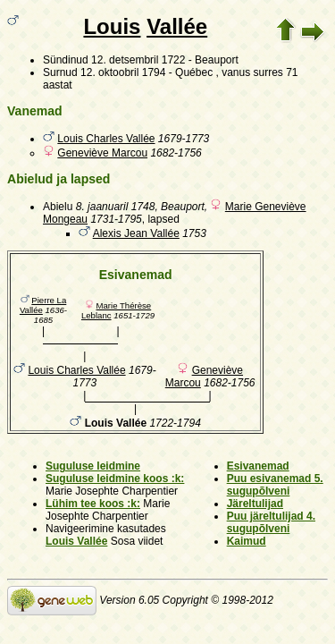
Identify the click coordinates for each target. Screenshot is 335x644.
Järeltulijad (255, 504)
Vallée (177, 26)
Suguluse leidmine (93, 466)
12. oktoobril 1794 (123, 72)
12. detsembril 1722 (138, 60)
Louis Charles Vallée (106, 139)
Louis (112, 26)
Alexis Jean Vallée (136, 233)
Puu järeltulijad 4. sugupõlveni (271, 522)
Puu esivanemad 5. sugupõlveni (275, 485)
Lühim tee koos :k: (93, 504)
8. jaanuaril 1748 (116, 207)
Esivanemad (258, 466)
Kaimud (247, 541)
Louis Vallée (76, 541)
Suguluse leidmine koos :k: (115, 479)
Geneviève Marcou (102, 153)
